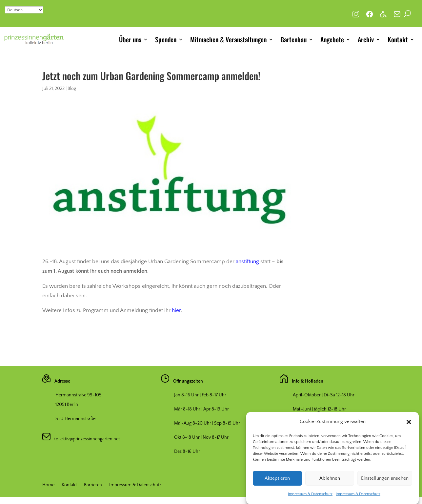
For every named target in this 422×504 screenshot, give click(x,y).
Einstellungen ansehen (385, 481)
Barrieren (93, 485)
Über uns (130, 39)
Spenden (166, 39)
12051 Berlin (67, 405)
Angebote (332, 39)
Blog (72, 89)
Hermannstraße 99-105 (79, 395)
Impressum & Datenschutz (310, 497)
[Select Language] (24, 10)
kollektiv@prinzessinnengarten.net (85, 439)
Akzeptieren (277, 481)
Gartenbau (293, 39)
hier (176, 310)
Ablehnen (330, 481)
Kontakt (398, 39)
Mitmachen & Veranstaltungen (228, 39)
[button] (409, 425)
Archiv (366, 39)
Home (48, 485)
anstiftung (247, 262)
